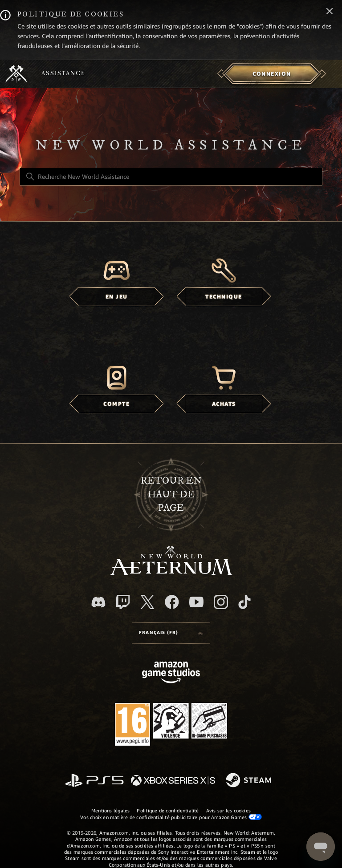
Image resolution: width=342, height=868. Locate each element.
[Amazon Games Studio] (171, 674)
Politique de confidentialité (168, 811)
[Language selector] (171, 633)
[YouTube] (196, 602)
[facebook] (172, 602)
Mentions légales (111, 811)
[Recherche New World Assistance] (171, 177)
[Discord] (98, 602)
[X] (147, 602)
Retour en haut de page (171, 494)
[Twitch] (123, 602)
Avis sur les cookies (228, 811)
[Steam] (250, 781)
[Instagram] (221, 602)
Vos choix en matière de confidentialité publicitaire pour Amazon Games (171, 817)
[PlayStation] (94, 781)
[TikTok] (244, 602)
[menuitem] (272, 74)
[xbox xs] (173, 781)
